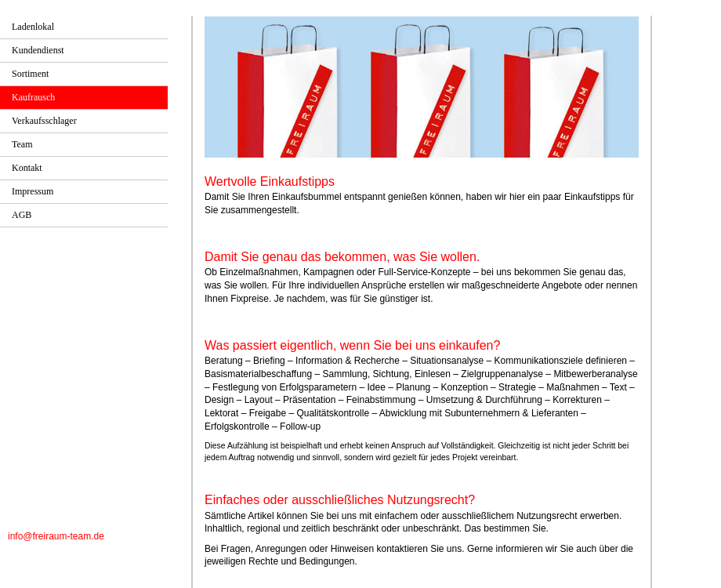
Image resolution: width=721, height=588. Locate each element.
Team (22, 144)
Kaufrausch (33, 97)
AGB (22, 215)
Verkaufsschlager (44, 121)
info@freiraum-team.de (56, 536)
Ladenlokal (33, 27)
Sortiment (30, 74)
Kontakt (27, 168)
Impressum (33, 191)
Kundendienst (38, 50)
